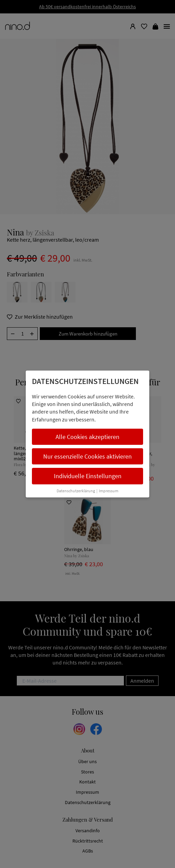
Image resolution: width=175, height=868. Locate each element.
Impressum (109, 491)
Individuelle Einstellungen (88, 476)
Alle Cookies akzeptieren (87, 437)
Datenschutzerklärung (76, 491)
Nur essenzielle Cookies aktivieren (87, 456)
